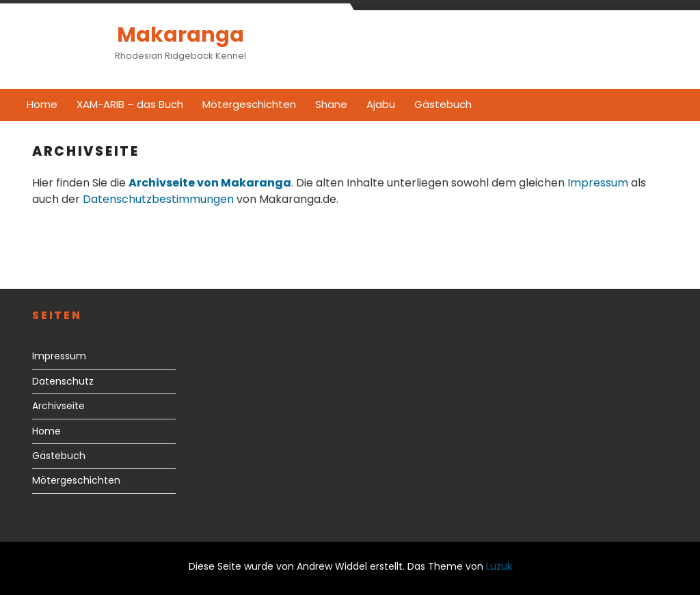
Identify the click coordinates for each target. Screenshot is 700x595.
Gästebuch (443, 104)
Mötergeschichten (249, 104)
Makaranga (180, 35)
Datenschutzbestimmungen (158, 199)
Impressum (598, 183)
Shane (331, 104)
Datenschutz (63, 381)
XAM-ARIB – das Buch (130, 104)
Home (42, 104)
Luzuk (499, 566)
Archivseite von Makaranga (210, 183)
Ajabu (381, 104)
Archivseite (58, 406)
